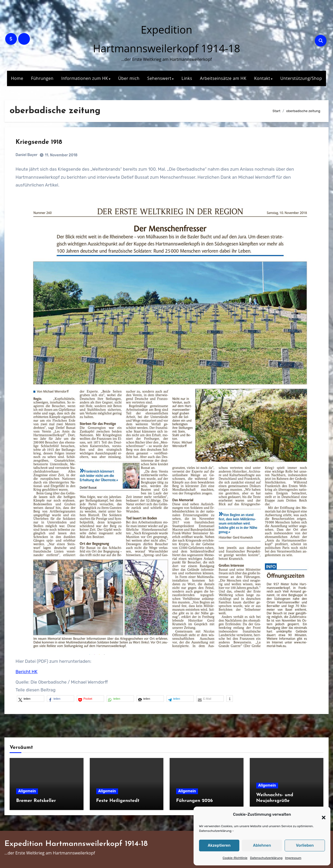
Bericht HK (27, 670)
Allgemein (27, 790)
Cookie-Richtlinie (235, 858)
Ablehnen (262, 845)
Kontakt (262, 78)
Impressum (293, 858)
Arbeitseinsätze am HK (223, 78)
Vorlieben (305, 845)
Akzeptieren (219, 845)
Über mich (129, 78)
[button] (321, 815)
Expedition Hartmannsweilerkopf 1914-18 (76, 843)
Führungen (42, 78)
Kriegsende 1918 (39, 143)
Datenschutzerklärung (215, 831)
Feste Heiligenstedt (118, 800)
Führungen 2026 (194, 800)
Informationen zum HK (85, 78)
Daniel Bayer (27, 155)
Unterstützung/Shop (301, 78)
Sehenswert (159, 78)
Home (17, 78)
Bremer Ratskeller (36, 800)
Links (187, 78)
